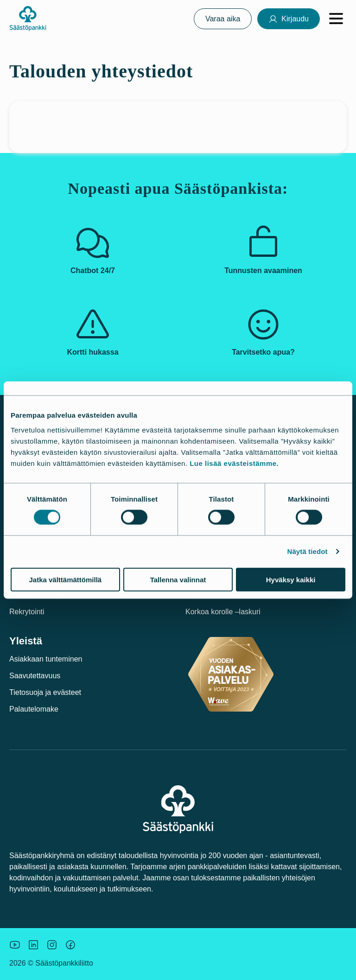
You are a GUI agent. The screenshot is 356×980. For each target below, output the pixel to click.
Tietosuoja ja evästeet (45, 692)
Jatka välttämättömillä (65, 579)
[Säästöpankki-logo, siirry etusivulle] (28, 19)
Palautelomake (34, 709)
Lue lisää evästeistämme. (234, 463)
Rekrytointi (27, 612)
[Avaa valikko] (336, 19)
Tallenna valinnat (178, 579)
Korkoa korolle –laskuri (223, 612)
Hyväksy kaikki (291, 579)
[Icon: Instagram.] (52, 945)
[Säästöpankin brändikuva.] (15, 945)
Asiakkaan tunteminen (46, 659)
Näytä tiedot (308, 551)
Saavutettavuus (35, 676)
